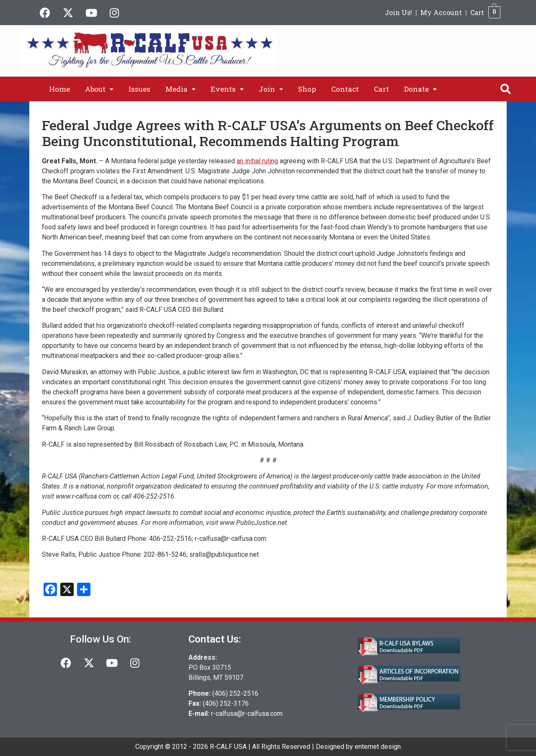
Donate (420, 89)
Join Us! (398, 12)
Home (59, 89)
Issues (139, 89)
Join (271, 89)
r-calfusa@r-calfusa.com (247, 714)
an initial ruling (257, 161)
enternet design (378, 747)
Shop (307, 89)
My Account (441, 12)
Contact (345, 89)
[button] (99, 89)
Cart (477, 12)
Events (227, 89)
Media (180, 89)
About (99, 89)
